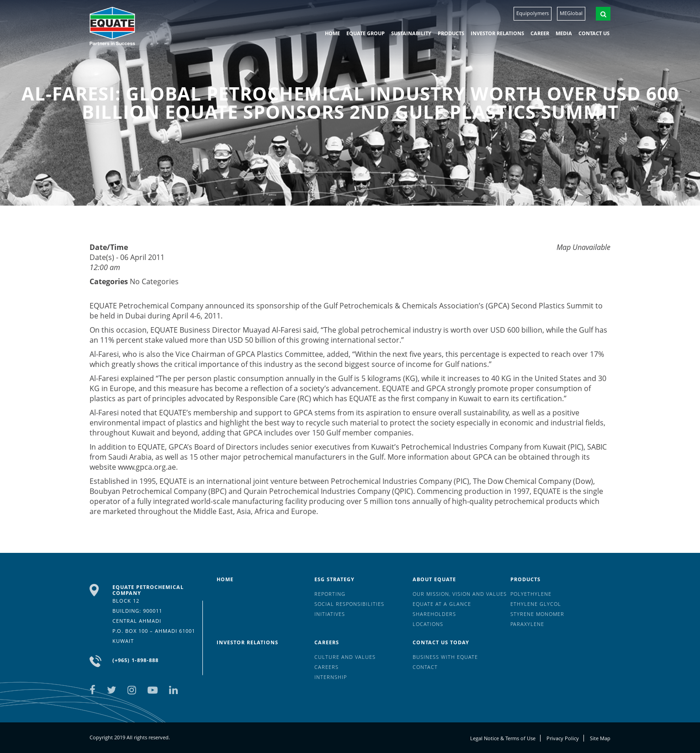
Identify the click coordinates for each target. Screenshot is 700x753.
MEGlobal (571, 13)
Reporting (330, 594)
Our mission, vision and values (460, 594)
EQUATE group (366, 33)
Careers (327, 642)
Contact (425, 667)
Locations (428, 624)
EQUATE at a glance (442, 604)
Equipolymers (533, 13)
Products (451, 33)
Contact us (594, 33)
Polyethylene (531, 594)
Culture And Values (345, 657)
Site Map (600, 738)
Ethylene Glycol (536, 604)
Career (540, 33)
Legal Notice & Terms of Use (503, 738)
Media (564, 33)
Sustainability (411, 33)
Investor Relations (497, 33)
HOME (332, 33)
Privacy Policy (563, 738)
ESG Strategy (334, 579)
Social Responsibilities (349, 604)
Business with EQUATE (445, 657)
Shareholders (434, 614)
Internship (331, 677)
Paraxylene (527, 624)
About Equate (434, 579)
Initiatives (330, 614)
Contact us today (441, 642)
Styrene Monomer (537, 614)
